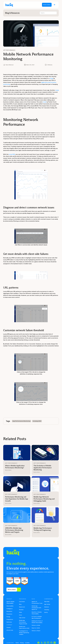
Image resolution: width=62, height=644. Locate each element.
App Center (47, 604)
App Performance (9, 50)
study (51, 78)
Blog (20, 604)
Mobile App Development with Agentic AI (36, 608)
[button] (54, 5)
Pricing (8, 617)
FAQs (20, 612)
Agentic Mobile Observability (10, 602)
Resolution (9, 611)
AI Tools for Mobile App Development (37, 617)
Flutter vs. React (36, 631)
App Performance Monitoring (21, 421)
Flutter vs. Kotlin (36, 625)
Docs (21, 615)
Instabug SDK (37, 421)
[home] (9, 5)
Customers (22, 602)
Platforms (9, 622)
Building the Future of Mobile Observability (37, 622)
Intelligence (9, 609)
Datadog (47, 610)
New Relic (47, 602)
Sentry (46, 612)
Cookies (27, 643)
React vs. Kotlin (36, 628)
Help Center (22, 618)
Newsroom (22, 607)
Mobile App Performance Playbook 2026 (23, 622)
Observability (10, 606)
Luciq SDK (12, 154)
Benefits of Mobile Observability (37, 613)
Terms (17, 643)
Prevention (9, 614)
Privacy (22, 643)
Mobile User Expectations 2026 (24, 627)
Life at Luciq (10, 630)
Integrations (10, 619)
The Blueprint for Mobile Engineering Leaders (24, 633)
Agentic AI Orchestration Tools (37, 602)
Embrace (47, 607)
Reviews (21, 610)
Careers (9, 627)
